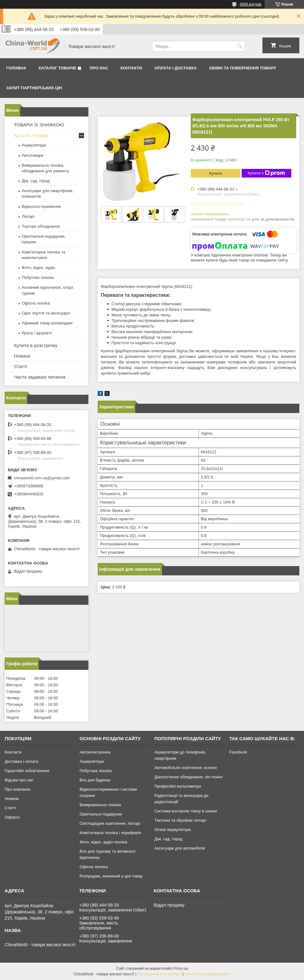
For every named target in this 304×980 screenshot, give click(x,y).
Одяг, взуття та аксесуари (46, 313)
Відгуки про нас (19, 780)
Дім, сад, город (36, 181)
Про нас (99, 68)
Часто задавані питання (40, 377)
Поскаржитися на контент (159, 974)
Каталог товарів (57, 68)
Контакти (132, 68)
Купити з (266, 173)
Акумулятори (34, 145)
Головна (16, 68)
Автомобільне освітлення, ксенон (186, 768)
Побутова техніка (38, 277)
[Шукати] (240, 46)
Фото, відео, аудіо (38, 268)
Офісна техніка (36, 303)
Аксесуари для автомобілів (180, 848)
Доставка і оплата (21, 761)
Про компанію (18, 789)
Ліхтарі (28, 216)
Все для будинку (95, 780)
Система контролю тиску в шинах (186, 811)
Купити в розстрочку (36, 345)
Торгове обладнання (41, 226)
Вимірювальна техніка (100, 805)
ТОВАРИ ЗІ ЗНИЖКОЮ (39, 125)
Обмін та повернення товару (242, 68)
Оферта (12, 817)
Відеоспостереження (41, 207)
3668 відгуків (250, 4)
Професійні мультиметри (178, 786)
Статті (21, 366)
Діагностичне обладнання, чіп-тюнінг (189, 777)
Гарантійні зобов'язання (27, 771)
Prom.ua (181, 969)
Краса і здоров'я (37, 333)
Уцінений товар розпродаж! (47, 323)
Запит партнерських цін (34, 88)
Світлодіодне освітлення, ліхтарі (110, 823)
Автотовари (33, 155)
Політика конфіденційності (208, 974)
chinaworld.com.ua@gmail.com (42, 478)
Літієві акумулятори (173, 830)
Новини (22, 356)
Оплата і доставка (176, 68)
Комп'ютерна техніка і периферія (110, 833)
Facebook (238, 752)
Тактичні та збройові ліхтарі (180, 820)
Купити (216, 173)
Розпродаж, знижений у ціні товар (111, 876)
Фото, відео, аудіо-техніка (103, 842)
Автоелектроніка (95, 752)
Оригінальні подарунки (101, 814)
